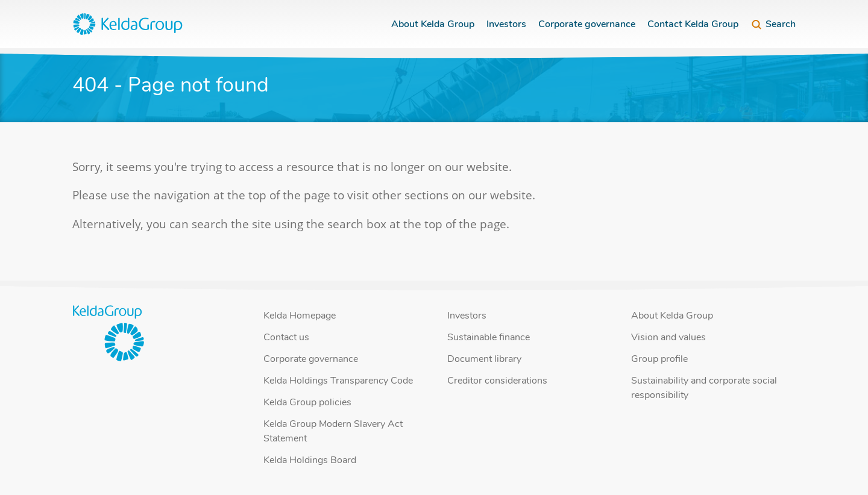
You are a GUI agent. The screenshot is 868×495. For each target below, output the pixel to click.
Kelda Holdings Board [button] (310, 460)
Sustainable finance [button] (489, 337)
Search (773, 24)
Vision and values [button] (668, 337)
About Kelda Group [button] (433, 24)
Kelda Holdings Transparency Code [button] (338, 381)
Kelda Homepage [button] (300, 316)
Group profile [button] (659, 359)
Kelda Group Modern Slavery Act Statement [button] (333, 431)
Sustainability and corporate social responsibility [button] (704, 388)
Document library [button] (484, 359)
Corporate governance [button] (587, 24)
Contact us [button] (286, 337)
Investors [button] (506, 24)
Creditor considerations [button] (497, 381)
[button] (128, 24)
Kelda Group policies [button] (307, 402)
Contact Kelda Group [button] (693, 24)
